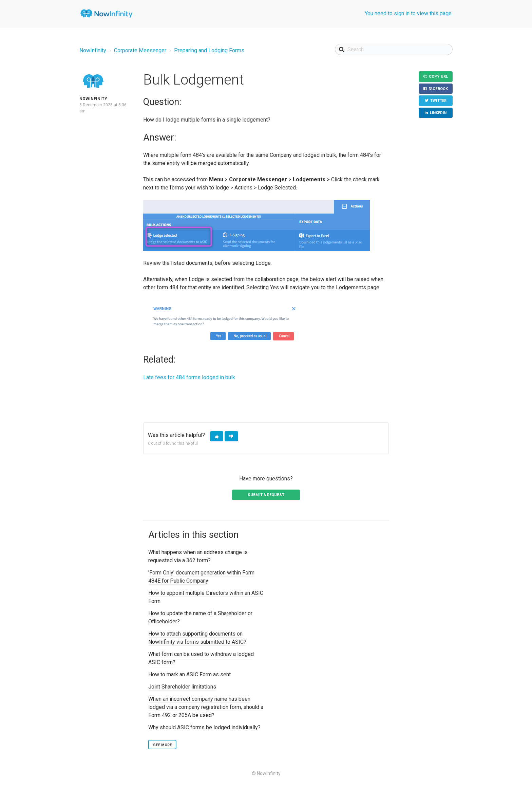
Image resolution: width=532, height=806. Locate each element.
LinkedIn (438, 113)
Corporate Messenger (140, 50)
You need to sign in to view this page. (409, 13)
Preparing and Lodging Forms (209, 50)
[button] (217, 436)
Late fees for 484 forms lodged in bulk (189, 377)
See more (162, 745)
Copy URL (438, 77)
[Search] (394, 49)
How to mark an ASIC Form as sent (189, 674)
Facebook (438, 89)
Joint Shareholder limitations (182, 687)
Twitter (438, 101)
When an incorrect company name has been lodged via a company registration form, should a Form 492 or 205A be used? (206, 707)
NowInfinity (93, 50)
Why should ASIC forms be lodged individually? (204, 727)
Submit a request (266, 495)
